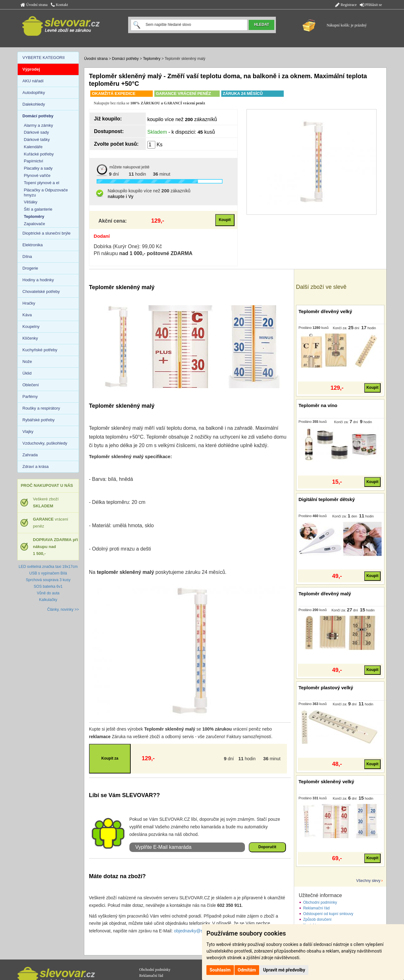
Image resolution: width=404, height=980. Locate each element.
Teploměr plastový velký (326, 688)
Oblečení (31, 385)
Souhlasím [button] (220, 970)
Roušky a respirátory (41, 408)
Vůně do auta (48, 593)
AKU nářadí (33, 81)
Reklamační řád (316, 908)
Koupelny (31, 327)
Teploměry (152, 59)
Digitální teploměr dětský (327, 499)
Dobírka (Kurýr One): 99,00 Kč (128, 246)
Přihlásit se (371, 5)
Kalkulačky (48, 600)
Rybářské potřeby (39, 420)
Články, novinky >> (63, 610)
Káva (27, 315)
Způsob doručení (317, 919)
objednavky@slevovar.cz (198, 931)
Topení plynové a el (42, 183)
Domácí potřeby (125, 59)
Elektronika (33, 245)
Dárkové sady (36, 132)
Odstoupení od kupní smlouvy (328, 914)
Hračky (29, 303)
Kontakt (59, 5)
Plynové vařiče (37, 175)
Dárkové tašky (37, 140)
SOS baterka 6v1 (48, 586)
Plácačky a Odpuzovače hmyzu (46, 192)
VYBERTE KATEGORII (44, 58)
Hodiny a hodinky (38, 280)
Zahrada (30, 455)
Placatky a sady (38, 168)
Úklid (27, 373)
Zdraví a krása (36, 467)
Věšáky (31, 202)
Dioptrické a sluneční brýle (46, 233)
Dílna (27, 257)
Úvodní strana (34, 5)
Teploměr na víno (318, 405)
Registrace (346, 5)
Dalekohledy (34, 104)
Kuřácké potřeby (39, 154)
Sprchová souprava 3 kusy (48, 580)
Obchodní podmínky (320, 902)
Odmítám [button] (247, 970)
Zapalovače (35, 224)
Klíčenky (30, 338)
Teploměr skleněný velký (326, 782)
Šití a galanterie (38, 209)
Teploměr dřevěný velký (325, 311)
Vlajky (28, 432)
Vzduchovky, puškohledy (45, 443)
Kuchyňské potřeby (40, 350)
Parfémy (30, 397)
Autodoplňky (34, 93)
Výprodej (31, 69)
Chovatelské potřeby (41, 292)
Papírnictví (34, 161)
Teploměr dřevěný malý (325, 594)
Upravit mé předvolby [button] (284, 970)
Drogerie (30, 268)
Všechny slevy (368, 881)
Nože (27, 362)
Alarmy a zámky (39, 125)
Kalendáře (33, 147)
